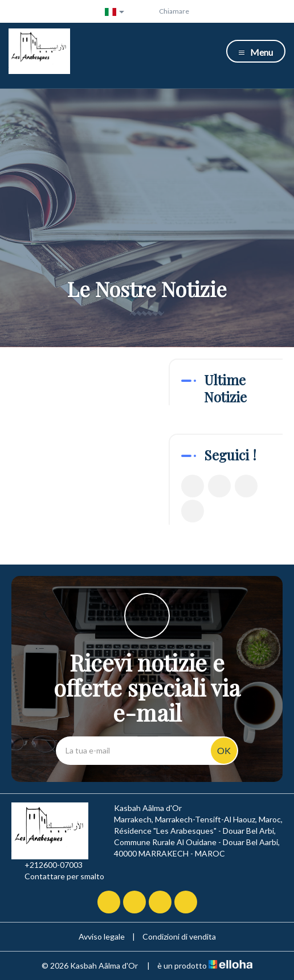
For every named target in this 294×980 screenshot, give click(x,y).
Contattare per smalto (58, 876)
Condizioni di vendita (179, 936)
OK (224, 750)
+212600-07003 (47, 865)
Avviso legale (102, 936)
